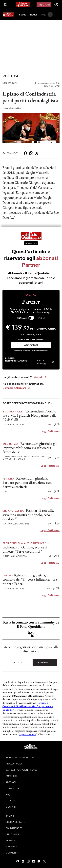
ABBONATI (31, 345)
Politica (10, 76)
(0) (57, 424)
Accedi (17, 662)
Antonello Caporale (16, 524)
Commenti (10, 153)
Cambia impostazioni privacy (22, 770)
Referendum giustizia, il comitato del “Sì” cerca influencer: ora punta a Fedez (30, 579)
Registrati (45, 662)
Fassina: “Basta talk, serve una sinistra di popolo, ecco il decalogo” (28, 515)
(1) (57, 556)
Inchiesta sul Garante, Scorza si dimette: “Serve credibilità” (25, 549)
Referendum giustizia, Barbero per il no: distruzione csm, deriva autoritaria (27, 483)
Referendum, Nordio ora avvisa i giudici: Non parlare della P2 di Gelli (29, 415)
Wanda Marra (12, 108)
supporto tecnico (27, 734)
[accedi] (56, 4)
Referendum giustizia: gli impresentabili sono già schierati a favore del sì (30, 448)
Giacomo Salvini (13, 424)
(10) (56, 588)
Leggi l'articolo (50, 431)
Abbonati (44, 4)
